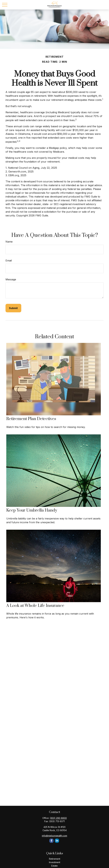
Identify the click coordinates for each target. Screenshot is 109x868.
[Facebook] (51, 841)
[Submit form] (13, 308)
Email (9, 261)
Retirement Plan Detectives (31, 419)
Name (9, 242)
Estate (54, 866)
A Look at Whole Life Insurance (35, 606)
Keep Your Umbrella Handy (32, 510)
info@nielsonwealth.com (54, 836)
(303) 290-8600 (58, 818)
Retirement (55, 859)
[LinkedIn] (57, 841)
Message (11, 279)
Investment (55, 862)
